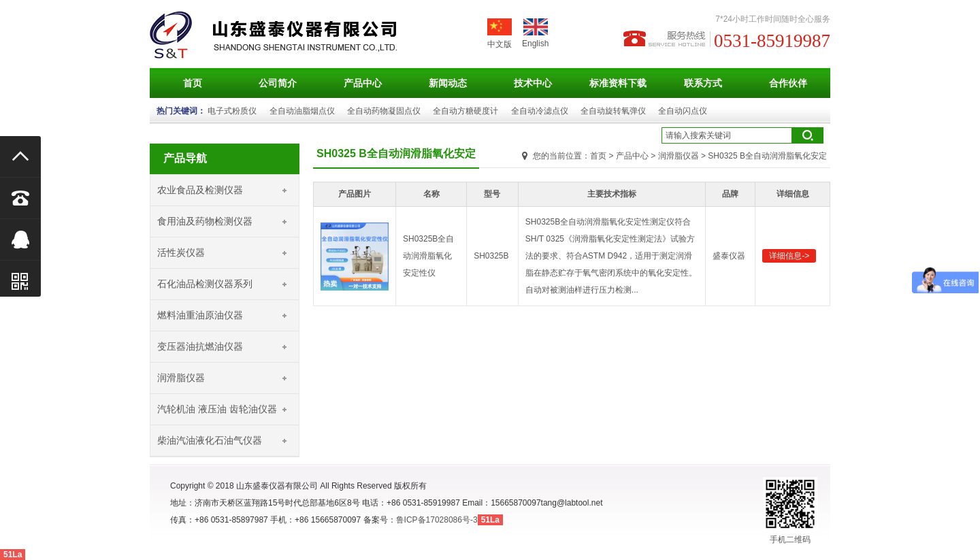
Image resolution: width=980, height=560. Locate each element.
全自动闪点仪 (683, 111)
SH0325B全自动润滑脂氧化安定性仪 (428, 256)
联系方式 (703, 83)
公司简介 (278, 83)
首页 (193, 83)
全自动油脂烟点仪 (302, 111)
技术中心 (533, 83)
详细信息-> (789, 256)
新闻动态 (448, 83)
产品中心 (363, 83)
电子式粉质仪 (232, 111)
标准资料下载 (618, 83)
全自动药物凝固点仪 (384, 111)
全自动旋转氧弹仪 (613, 111)
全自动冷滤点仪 (540, 111)
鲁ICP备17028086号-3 (437, 520)
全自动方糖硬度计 (465, 111)
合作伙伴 (788, 83)
